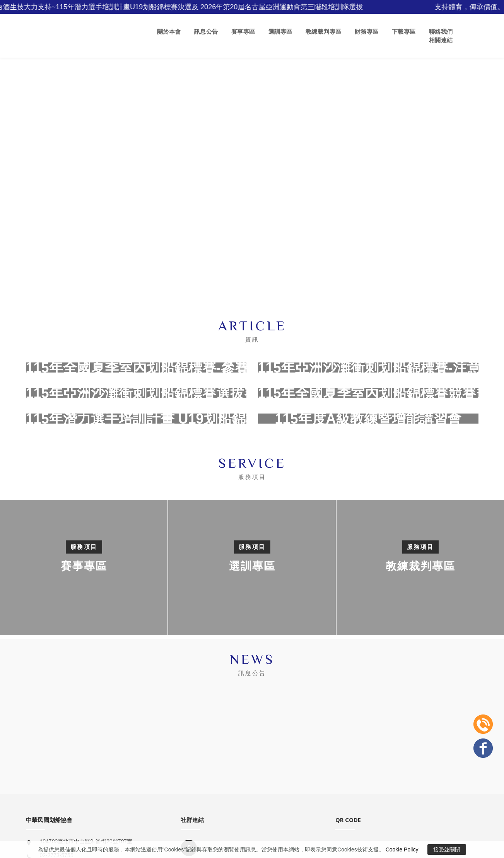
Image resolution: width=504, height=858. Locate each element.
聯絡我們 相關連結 (441, 36)
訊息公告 (206, 32)
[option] (252, 567)
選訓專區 (280, 32)
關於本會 (169, 32)
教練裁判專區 (324, 32)
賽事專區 (243, 32)
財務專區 (367, 32)
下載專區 (404, 32)
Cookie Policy (402, 849)
